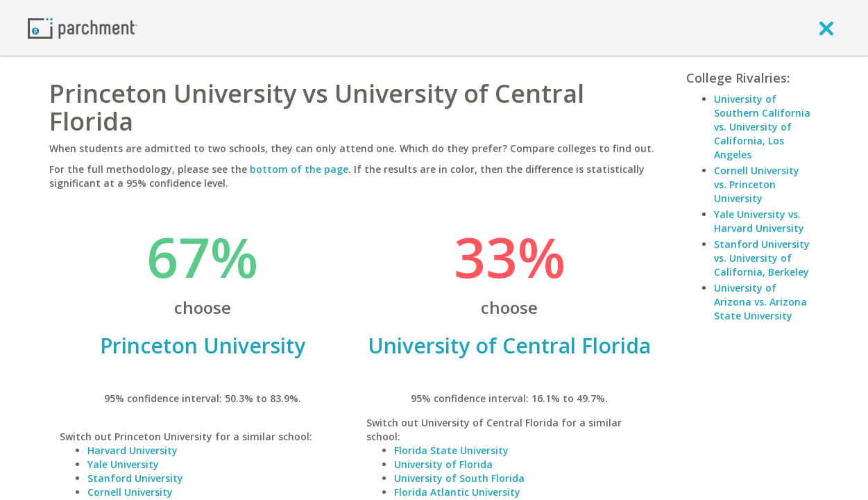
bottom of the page (299, 169)
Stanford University (135, 478)
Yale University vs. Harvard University (759, 221)
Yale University (123, 464)
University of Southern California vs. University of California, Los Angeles (762, 127)
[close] (826, 28)
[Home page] (83, 27)
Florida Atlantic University (457, 492)
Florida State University (451, 450)
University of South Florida (459, 478)
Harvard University (133, 450)
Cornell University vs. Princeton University (757, 184)
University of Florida (443, 464)
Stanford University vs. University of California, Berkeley (762, 258)
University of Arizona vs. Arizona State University (760, 302)
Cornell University (130, 492)
